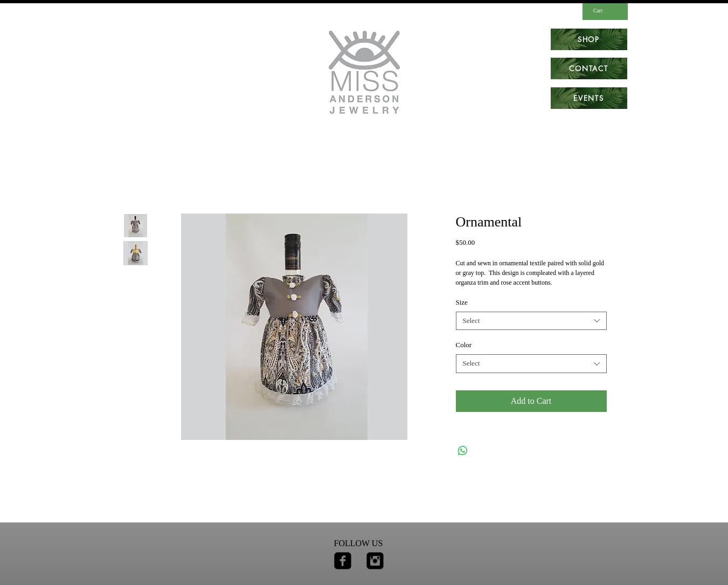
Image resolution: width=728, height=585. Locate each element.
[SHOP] (589, 39)
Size (462, 302)
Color (464, 345)
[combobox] (531, 321)
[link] (603, 11)
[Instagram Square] (375, 561)
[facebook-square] (343, 561)
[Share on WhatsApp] (463, 451)
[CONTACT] (589, 68)
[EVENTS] (589, 98)
